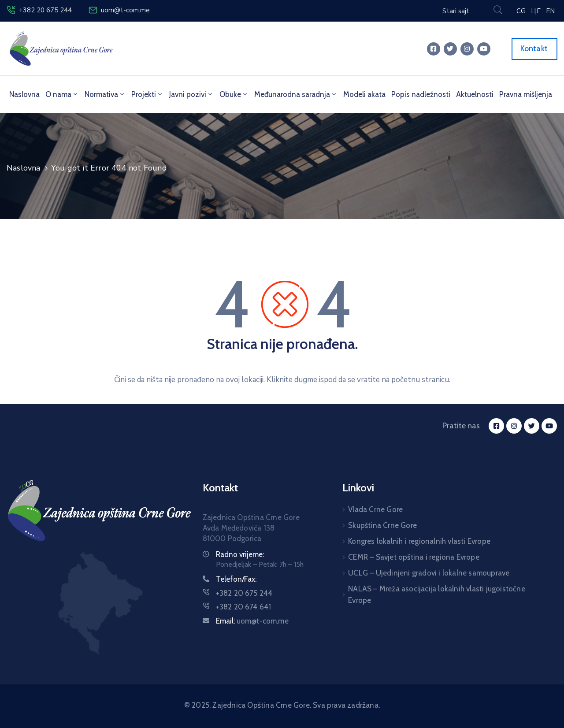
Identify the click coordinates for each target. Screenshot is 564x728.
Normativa (105, 94)
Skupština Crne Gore (382, 525)
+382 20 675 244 (45, 10)
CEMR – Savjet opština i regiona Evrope (414, 557)
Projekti (147, 94)
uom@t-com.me (125, 10)
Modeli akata (364, 94)
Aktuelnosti (475, 94)
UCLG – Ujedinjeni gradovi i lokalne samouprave (429, 573)
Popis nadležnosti (421, 94)
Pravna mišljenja (526, 94)
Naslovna (24, 94)
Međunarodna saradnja (296, 94)
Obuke (234, 94)
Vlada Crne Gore (375, 509)
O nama (62, 94)
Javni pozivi (191, 94)
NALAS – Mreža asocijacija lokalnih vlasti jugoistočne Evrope (437, 594)
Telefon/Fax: (236, 579)
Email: (252, 621)
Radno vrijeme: (240, 554)
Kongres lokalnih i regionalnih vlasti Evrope (419, 541)
